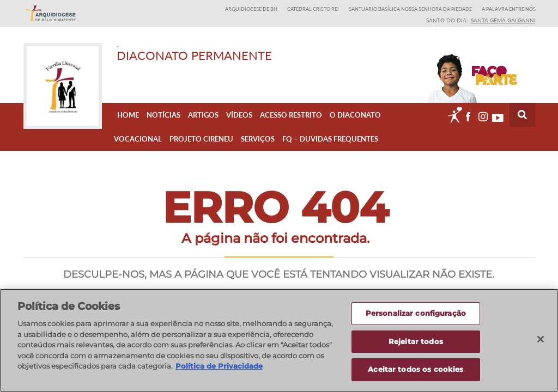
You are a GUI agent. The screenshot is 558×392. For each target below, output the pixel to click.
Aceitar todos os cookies (416, 370)
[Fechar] (541, 340)
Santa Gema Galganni (503, 20)
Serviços (258, 139)
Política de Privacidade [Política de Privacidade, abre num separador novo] (219, 366)
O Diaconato (355, 115)
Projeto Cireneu (201, 139)
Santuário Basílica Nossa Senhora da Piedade (410, 9)
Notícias (163, 115)
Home (128, 115)
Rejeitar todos (416, 341)
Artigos (203, 115)
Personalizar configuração (416, 314)
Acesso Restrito (291, 115)
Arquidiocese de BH (251, 9)
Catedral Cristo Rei (313, 9)
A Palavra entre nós (509, 9)
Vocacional (138, 139)
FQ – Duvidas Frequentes (330, 139)
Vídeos (239, 115)
